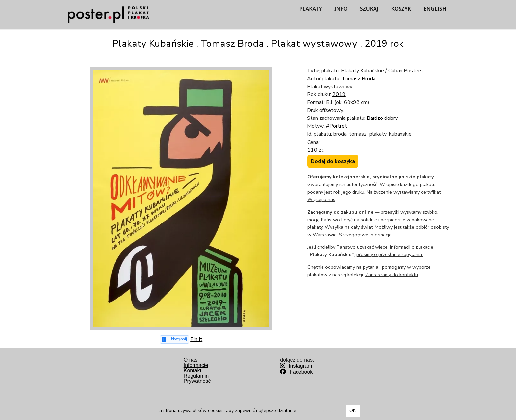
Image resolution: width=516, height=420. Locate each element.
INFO (341, 9)
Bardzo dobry (382, 118)
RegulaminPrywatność (197, 378)
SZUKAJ (369, 9)
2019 (339, 94)
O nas (191, 360)
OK (353, 411)
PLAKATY (311, 9)
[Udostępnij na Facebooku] (175, 340)
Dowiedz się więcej (318, 411)
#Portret (336, 126)
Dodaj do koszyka (333, 161)
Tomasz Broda (359, 79)
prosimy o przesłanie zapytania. (390, 254)
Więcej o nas (321, 199)
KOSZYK (401, 9)
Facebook (296, 372)
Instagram (296, 366)
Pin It (196, 339)
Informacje (196, 365)
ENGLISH (435, 9)
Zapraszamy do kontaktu (392, 275)
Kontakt (193, 370)
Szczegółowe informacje (365, 235)
